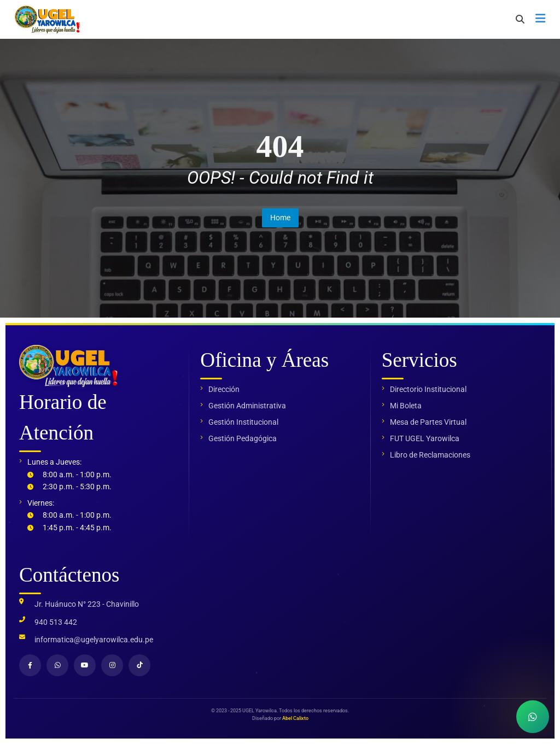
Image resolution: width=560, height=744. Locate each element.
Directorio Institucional (428, 389)
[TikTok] (139, 665)
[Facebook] (30, 665)
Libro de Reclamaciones (430, 455)
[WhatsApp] (57, 665)
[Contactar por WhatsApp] (533, 717)
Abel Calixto (295, 718)
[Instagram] (112, 665)
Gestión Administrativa (247, 406)
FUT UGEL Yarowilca (425, 438)
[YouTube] (85, 665)
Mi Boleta (406, 406)
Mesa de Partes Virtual (428, 422)
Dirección (224, 389)
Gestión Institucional (243, 422)
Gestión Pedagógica (243, 438)
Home (280, 218)
